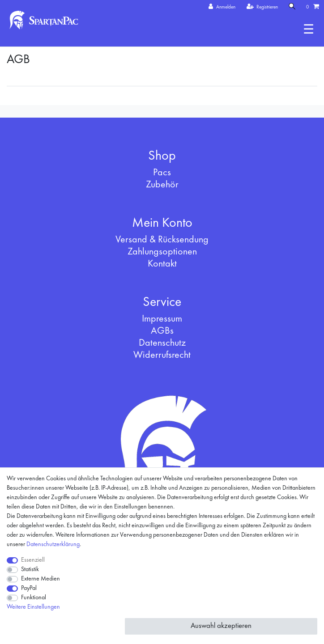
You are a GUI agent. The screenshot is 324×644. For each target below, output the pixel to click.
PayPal (29, 588)
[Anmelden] (222, 7)
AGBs (162, 331)
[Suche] (292, 7)
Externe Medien (40, 579)
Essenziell (33, 560)
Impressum (162, 319)
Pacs (162, 173)
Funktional (34, 597)
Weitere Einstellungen (33, 607)
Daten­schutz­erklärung (53, 544)
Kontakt (162, 264)
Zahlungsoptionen (162, 252)
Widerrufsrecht (162, 355)
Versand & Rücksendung (162, 240)
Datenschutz (162, 343)
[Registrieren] (262, 7)
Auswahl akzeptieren (221, 626)
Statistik (30, 569)
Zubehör (162, 185)
